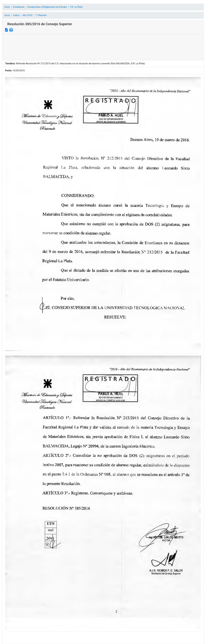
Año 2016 (27, 15)
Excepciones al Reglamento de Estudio (47, 7)
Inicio (7, 7)
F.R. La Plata (76, 7)
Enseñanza (19, 7)
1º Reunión (41, 15)
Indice (16, 15)
